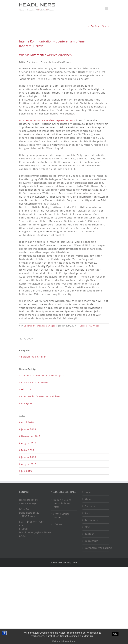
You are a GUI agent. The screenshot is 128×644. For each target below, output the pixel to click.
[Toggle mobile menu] (107, 8)
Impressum (91, 541)
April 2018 (27, 422)
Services (90, 513)
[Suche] (22, 339)
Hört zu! (26, 389)
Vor (104, 26)
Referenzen (92, 520)
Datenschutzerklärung (96, 548)
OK (115, 637)
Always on (27, 403)
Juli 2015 (26, 471)
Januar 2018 (28, 429)
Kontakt (89, 534)
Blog (87, 527)
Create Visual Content (35, 382)
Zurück (95, 26)
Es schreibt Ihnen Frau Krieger (39, 326)
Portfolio (90, 506)
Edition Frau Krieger (90, 326)
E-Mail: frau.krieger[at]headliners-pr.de (36, 532)
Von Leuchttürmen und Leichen (40, 396)
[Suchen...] (64, 339)
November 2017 (31, 436)
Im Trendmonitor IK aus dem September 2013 (47, 120)
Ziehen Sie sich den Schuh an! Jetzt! (43, 376)
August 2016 (29, 443)
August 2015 (29, 464)
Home (88, 492)
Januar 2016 (28, 457)
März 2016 (28, 450)
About (88, 499)
